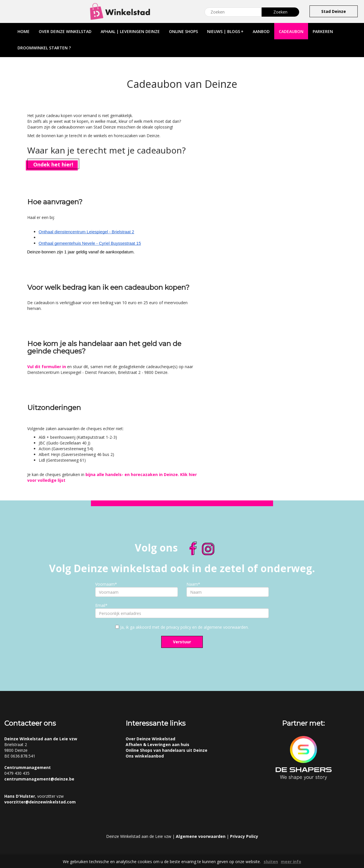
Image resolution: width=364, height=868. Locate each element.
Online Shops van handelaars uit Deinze (167, 750)
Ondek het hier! (53, 164)
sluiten (271, 862)
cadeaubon (291, 31)
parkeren (323, 31)
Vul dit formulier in (47, 367)
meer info (291, 862)
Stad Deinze (334, 11)
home (24, 31)
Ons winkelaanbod (145, 756)
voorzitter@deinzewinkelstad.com (40, 802)
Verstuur (182, 642)
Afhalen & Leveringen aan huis (157, 744)
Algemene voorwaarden (201, 836)
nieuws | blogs (225, 31)
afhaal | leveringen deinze (130, 31)
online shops (183, 31)
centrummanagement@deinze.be (39, 779)
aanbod (261, 31)
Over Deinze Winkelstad (150, 739)
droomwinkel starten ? (44, 48)
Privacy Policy (244, 836)
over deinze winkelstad (65, 31)
